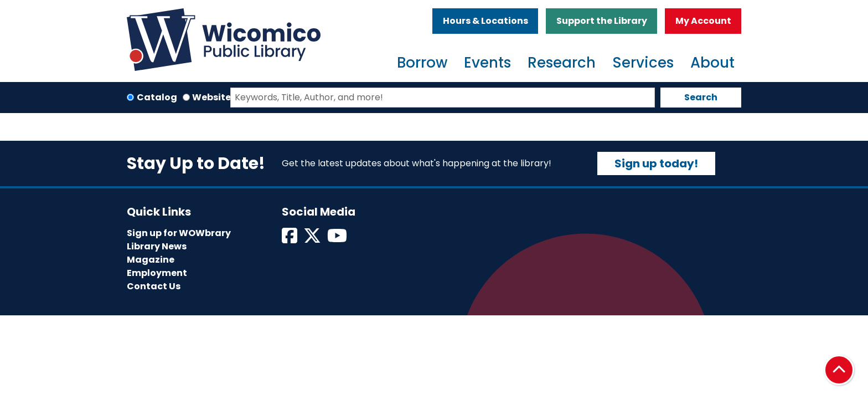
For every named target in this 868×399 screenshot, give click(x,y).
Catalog (157, 97)
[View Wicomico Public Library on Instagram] (338, 239)
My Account (703, 21)
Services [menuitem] (643, 63)
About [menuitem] (712, 63)
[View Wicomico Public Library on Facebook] (290, 239)
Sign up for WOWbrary (179, 233)
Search (701, 97)
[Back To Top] (839, 370)
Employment (157, 273)
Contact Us (154, 286)
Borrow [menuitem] (422, 63)
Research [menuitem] (562, 63)
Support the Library (602, 21)
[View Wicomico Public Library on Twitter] (313, 239)
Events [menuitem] (487, 63)
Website (211, 97)
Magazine (151, 260)
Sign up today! (656, 163)
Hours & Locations (485, 21)
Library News (157, 246)
